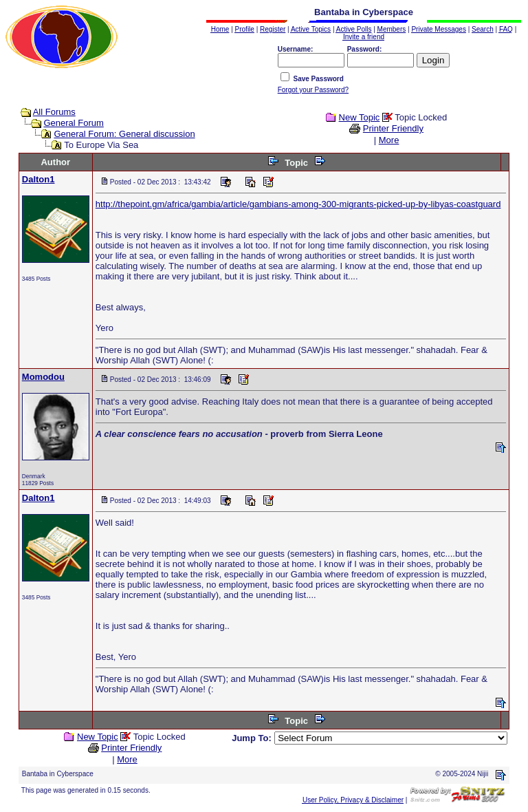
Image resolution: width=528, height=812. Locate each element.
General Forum (73, 123)
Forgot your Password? (313, 90)
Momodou (43, 377)
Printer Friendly (393, 128)
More (389, 140)
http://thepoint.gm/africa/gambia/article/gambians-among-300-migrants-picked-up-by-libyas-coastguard (298, 204)
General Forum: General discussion (124, 134)
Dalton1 (38, 179)
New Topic (360, 117)
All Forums (54, 112)
